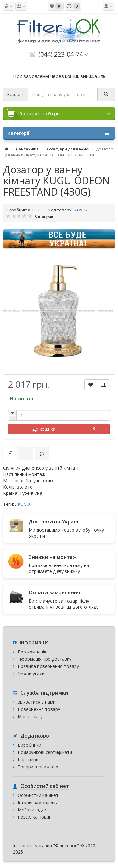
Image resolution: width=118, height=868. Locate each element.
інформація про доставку (45, 659)
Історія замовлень (37, 802)
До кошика (44, 429)
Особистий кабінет (38, 795)
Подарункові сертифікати (45, 752)
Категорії (58, 133)
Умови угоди (31, 673)
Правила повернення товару (48, 666)
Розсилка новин (35, 817)
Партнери (28, 759)
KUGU (34, 210)
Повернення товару (39, 709)
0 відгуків (44, 216)
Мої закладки (32, 810)
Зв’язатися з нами (37, 702)
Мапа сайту (30, 716)
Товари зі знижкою (38, 767)
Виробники (29, 745)
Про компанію (33, 652)
